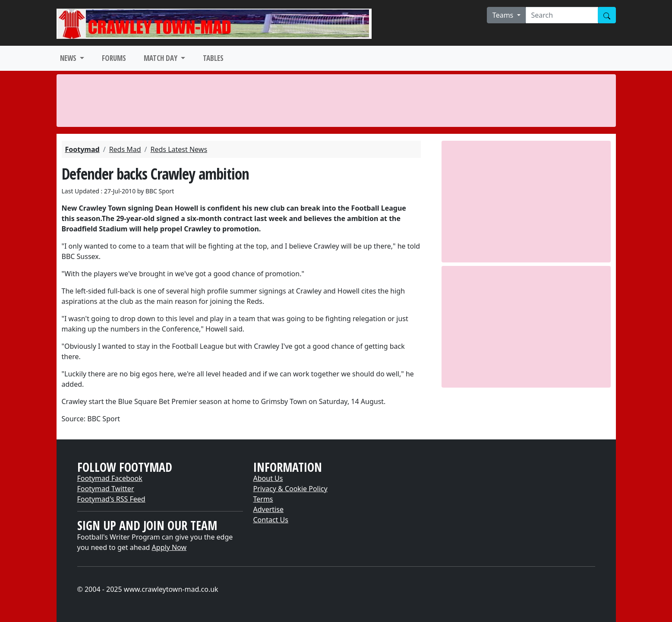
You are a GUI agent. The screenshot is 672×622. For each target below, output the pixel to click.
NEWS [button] (69, 58)
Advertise (268, 509)
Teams (504, 15)
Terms (263, 499)
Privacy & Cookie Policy (290, 489)
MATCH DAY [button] (161, 58)
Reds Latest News (179, 149)
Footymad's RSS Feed (111, 499)
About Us (268, 478)
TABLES (213, 58)
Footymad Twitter (106, 489)
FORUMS (114, 58)
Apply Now (169, 547)
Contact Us (271, 520)
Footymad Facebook (110, 478)
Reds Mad (125, 149)
